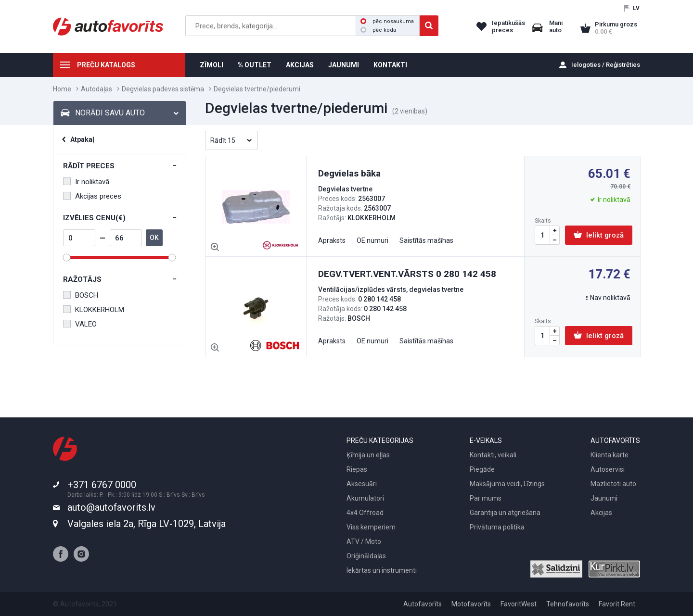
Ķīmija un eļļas (368, 455)
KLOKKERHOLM (94, 310)
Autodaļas (96, 89)
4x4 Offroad (365, 513)
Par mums (486, 498)
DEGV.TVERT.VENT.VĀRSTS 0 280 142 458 (407, 274)
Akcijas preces (92, 196)
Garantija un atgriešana (505, 513)
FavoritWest (519, 604)
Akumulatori (365, 498)
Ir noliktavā (86, 182)
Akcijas (601, 513)
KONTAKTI (390, 65)
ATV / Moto (364, 541)
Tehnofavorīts (568, 604)
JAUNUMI (344, 65)
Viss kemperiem (371, 527)
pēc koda (378, 30)
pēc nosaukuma (387, 21)
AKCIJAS (300, 65)
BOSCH (81, 295)
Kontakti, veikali (493, 455)
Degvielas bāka (349, 173)
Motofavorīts (471, 604)
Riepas (357, 469)
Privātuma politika (497, 527)
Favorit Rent (617, 604)
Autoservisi (608, 469)
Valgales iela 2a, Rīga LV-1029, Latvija (147, 524)
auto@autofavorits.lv (111, 507)
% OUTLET (255, 65)
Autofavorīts (423, 604)
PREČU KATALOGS (106, 65)
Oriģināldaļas (366, 556)
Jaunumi (604, 498)
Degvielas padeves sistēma (163, 89)
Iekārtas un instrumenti (382, 570)
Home (62, 89)
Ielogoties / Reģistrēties (606, 65)
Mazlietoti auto (613, 484)
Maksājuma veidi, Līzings (507, 484)
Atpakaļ (82, 139)
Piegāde (482, 469)
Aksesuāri (362, 484)
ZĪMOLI (212, 65)
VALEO (80, 324)
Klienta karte (610, 455)
